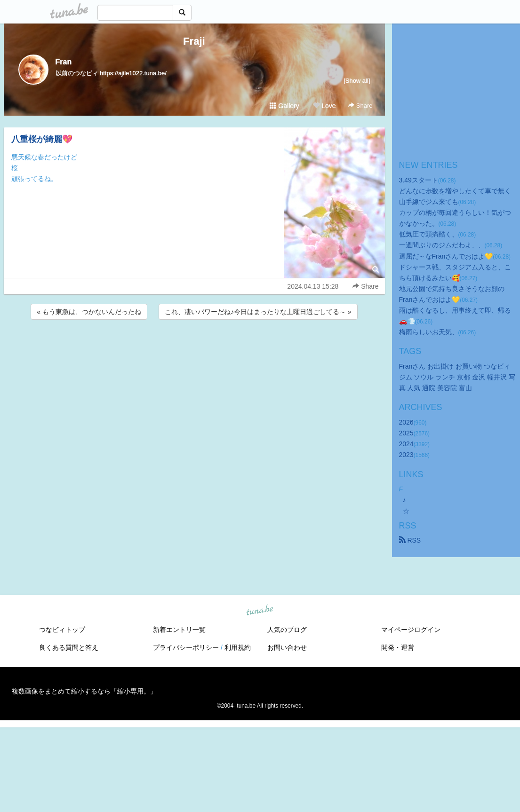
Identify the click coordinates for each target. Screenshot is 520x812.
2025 (406, 433)
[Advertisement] (194, 347)
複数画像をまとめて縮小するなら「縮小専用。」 (84, 691)
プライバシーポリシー (186, 647)
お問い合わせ (287, 647)
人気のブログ (287, 630)
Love (324, 106)
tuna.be (260, 610)
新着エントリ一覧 (179, 630)
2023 (406, 455)
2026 (406, 422)
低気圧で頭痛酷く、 (429, 234)
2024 (406, 444)
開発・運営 (398, 647)
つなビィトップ (62, 630)
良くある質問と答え (69, 647)
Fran (64, 62)
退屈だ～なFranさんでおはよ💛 (446, 256)
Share (360, 106)
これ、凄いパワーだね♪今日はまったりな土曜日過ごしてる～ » (258, 312)
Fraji (194, 41)
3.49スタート (419, 180)
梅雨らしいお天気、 (429, 332)
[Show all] (357, 81)
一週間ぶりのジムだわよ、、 (442, 245)
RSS (410, 540)
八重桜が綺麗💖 (42, 139)
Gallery (284, 106)
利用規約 (238, 647)
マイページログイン (411, 630)
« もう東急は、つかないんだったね (89, 312)
